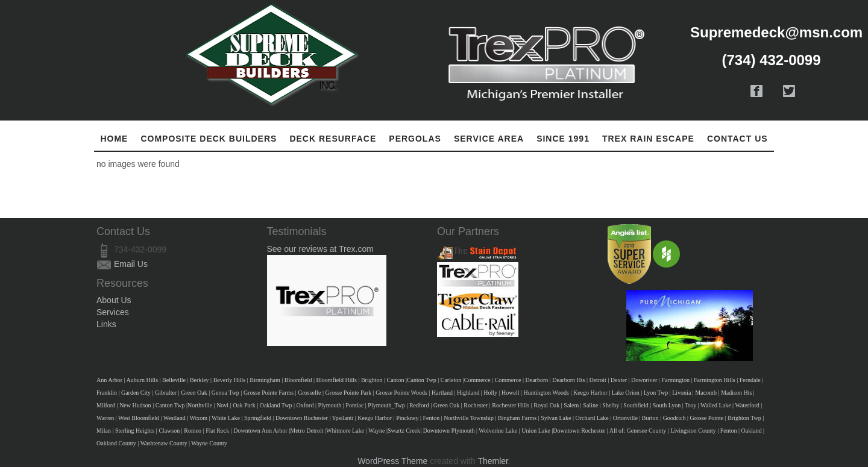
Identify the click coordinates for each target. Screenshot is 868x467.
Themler (493, 461)
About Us (114, 300)
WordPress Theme (392, 461)
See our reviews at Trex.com (320, 249)
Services (113, 312)
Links (106, 324)
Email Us (131, 264)
